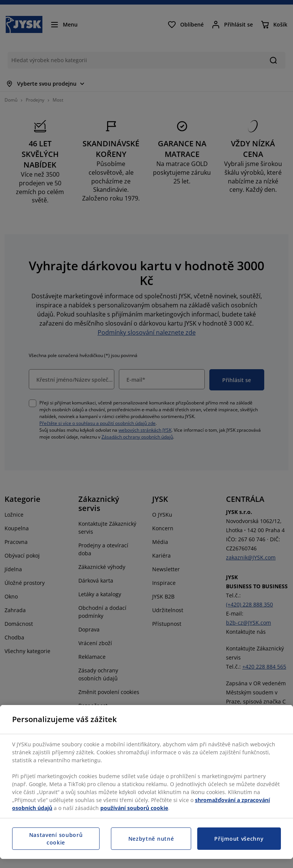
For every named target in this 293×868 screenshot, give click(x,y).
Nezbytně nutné (151, 839)
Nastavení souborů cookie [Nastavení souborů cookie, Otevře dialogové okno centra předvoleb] (56, 839)
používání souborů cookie (134, 808)
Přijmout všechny (239, 839)
